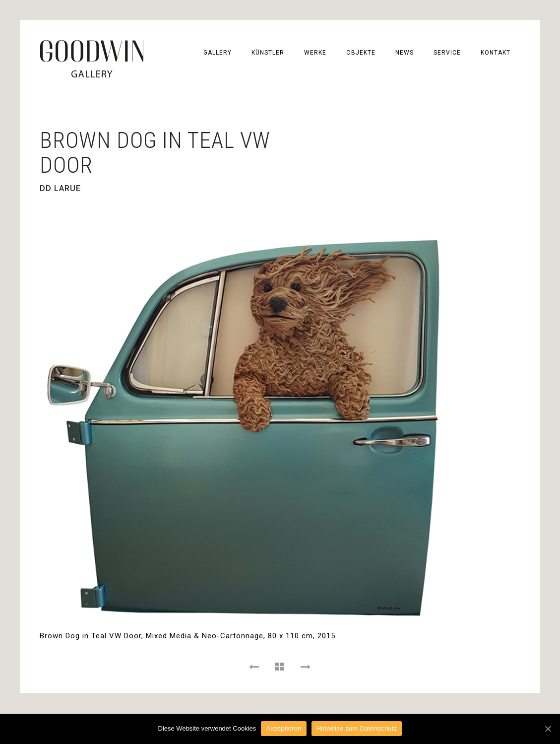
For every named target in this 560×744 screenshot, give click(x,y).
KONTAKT (496, 53)
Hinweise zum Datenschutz (357, 728)
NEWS (404, 53)
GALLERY (218, 53)
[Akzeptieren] (548, 729)
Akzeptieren (283, 728)
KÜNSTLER (268, 53)
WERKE (315, 53)
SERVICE (447, 53)
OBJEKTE (361, 53)
